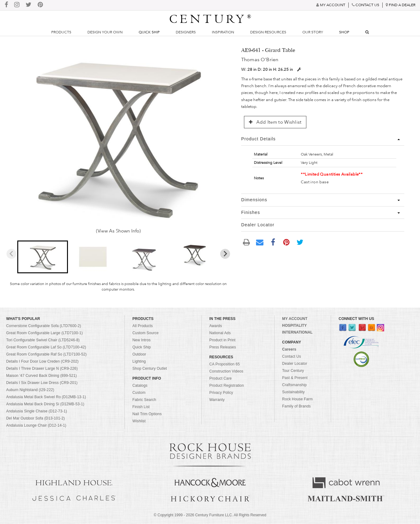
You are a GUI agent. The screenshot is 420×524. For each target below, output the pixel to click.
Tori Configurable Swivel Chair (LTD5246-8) (43, 340)
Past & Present (295, 378)
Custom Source (146, 333)
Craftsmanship (294, 385)
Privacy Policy (221, 393)
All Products (143, 326)
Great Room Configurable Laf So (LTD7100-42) (46, 347)
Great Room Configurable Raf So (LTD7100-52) (46, 354)
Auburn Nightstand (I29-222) (30, 390)
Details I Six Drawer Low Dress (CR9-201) (42, 383)
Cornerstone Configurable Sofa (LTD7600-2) (44, 326)
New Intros (142, 340)
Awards (216, 326)
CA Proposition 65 (225, 364)
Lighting (139, 361)
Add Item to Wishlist (275, 122)
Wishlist (139, 421)
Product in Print (223, 340)
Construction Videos (226, 371)
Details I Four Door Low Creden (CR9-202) (42, 361)
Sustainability (294, 392)
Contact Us (292, 356)
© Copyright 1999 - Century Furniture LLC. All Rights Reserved (210, 515)
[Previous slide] (11, 254)
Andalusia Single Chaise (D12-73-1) (37, 411)
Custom (139, 393)
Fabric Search (144, 400)
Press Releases (223, 347)
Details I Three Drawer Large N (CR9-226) (42, 369)
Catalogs (140, 386)
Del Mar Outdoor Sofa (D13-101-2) (36, 418)
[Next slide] (225, 254)
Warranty (217, 400)
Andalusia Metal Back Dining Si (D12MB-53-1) (45, 404)
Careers (289, 349)
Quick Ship (149, 32)
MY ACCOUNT (295, 319)
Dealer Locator (295, 364)
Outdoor (139, 354)
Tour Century (293, 371)
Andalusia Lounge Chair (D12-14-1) (36, 425)
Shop (344, 32)
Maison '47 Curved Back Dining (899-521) (42, 376)
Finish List (141, 407)
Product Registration (227, 386)
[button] (42, 257)
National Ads (220, 333)
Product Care (221, 378)
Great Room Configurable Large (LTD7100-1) (44, 333)
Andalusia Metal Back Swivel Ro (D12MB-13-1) (46, 397)
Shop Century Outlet (150, 369)
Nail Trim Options (147, 414)
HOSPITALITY (295, 326)
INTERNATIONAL (298, 332)
